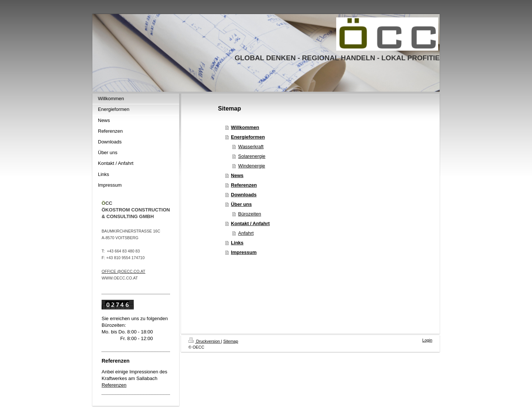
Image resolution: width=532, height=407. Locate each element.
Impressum (244, 252)
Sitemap (231, 341)
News (237, 175)
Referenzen (114, 385)
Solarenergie (252, 156)
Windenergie (252, 166)
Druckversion (205, 341)
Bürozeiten (250, 214)
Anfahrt (246, 233)
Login (427, 340)
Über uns (241, 204)
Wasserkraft (251, 147)
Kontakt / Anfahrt (250, 223)
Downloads (244, 195)
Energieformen (248, 137)
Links (237, 243)
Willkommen (245, 127)
